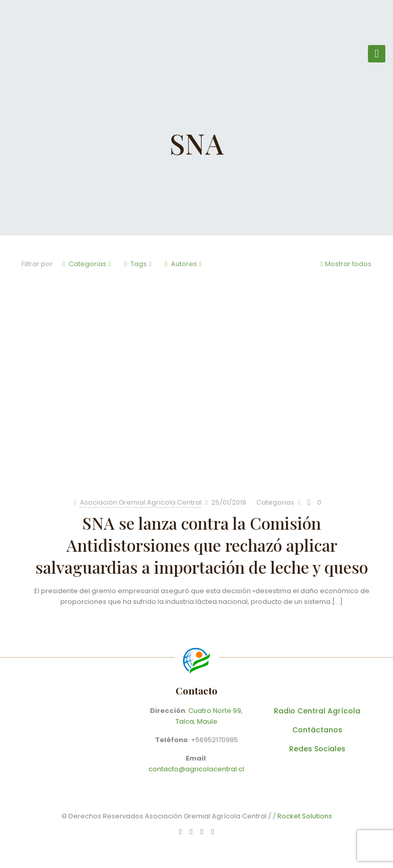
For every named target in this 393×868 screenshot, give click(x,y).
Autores (183, 264)
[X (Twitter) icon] (202, 831)
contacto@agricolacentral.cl (196, 769)
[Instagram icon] (213, 831)
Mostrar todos (345, 264)
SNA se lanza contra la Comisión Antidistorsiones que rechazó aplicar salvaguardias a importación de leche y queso (202, 545)
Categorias (87, 264)
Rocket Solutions (305, 816)
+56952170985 (214, 740)
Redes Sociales (317, 749)
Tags (138, 264)
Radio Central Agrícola (317, 711)
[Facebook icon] (191, 831)
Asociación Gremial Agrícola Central (141, 502)
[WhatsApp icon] (180, 831)
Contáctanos (317, 730)
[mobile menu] (377, 54)
